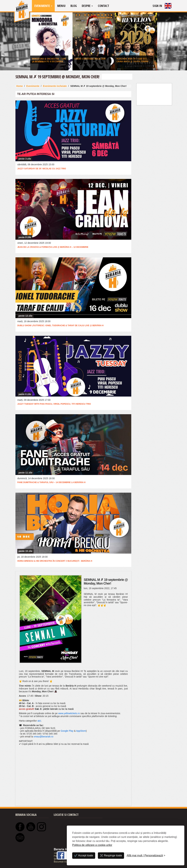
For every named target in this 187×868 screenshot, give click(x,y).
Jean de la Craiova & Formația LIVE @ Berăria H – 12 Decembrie (53, 247)
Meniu (61, 6)
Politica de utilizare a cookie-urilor (92, 845)
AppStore (81, 731)
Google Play (67, 731)
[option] (51, 42)
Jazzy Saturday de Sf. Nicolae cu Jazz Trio (42, 169)
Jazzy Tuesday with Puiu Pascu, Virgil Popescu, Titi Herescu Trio (54, 404)
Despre (87, 6)
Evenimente (43, 6)
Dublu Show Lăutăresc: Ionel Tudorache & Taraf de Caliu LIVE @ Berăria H (60, 326)
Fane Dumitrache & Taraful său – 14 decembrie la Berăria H (51, 482)
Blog (74, 6)
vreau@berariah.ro (44, 737)
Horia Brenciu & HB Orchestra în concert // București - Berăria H (55, 561)
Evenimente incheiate (55, 86)
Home (20, 86)
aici (39, 721)
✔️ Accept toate (84, 855)
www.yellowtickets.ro (69, 713)
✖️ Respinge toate (111, 855)
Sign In (157, 6)
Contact (103, 6)
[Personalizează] (146, 856)
